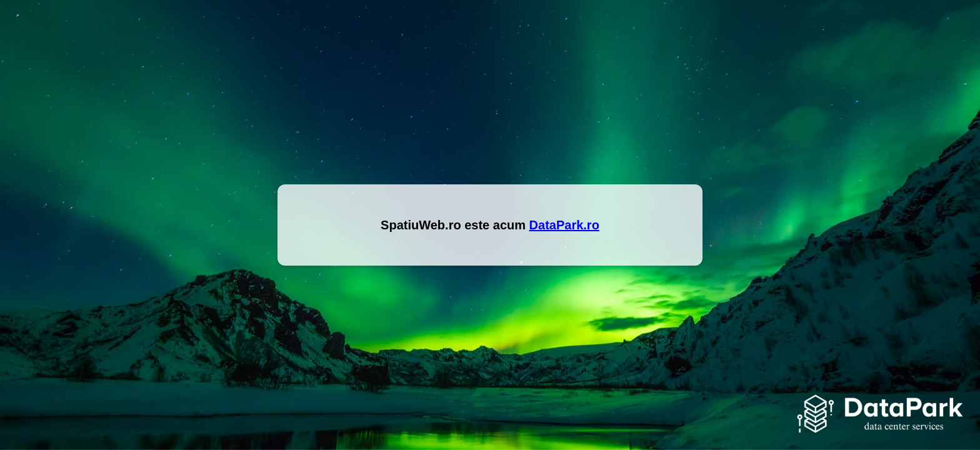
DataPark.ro (564, 225)
